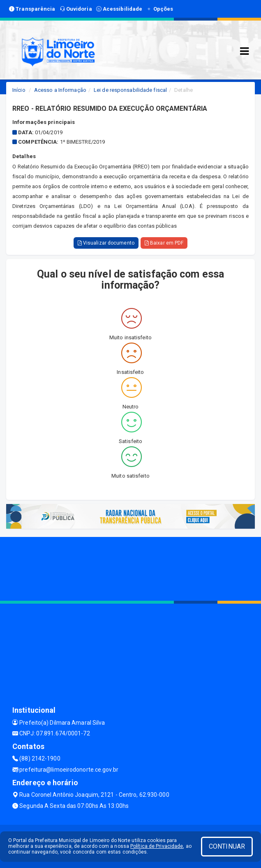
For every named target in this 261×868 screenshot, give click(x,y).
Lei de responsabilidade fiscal (130, 90)
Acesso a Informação (60, 90)
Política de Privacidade (157, 846)
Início (19, 90)
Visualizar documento (106, 243)
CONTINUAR (227, 846)
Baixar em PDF (164, 243)
